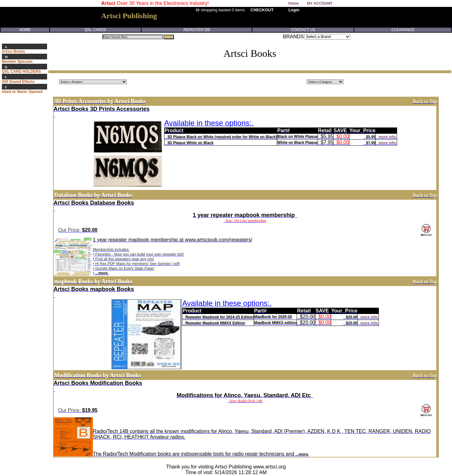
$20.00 (352, 317)
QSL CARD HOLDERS (21, 72)
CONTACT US (303, 30)
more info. (388, 137)
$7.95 (371, 143)
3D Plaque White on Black (190, 143)
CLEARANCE (403, 30)
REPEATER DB (197, 30)
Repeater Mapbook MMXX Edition (215, 323)
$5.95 (371, 137)
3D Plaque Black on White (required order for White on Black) (222, 137)
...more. (102, 273)
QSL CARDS (95, 30)
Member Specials (17, 62)
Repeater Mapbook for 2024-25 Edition (219, 317)
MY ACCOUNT (320, 3)
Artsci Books (13, 51)
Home (294, 3)
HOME (25, 30)
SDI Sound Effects (18, 82)
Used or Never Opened (22, 92)
